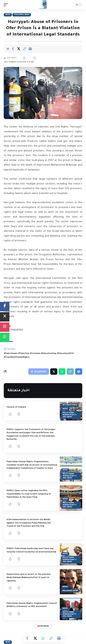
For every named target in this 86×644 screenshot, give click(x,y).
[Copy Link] (24, 49)
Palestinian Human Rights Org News (70, 415)
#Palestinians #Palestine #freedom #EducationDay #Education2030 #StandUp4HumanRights (39, 355)
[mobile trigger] (7, 5)
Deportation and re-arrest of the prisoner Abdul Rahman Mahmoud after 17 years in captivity (29, 578)
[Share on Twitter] (19, 49)
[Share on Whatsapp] (43, 638)
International (70, 405)
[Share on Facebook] (13, 49)
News (8, 15)
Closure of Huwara (16, 407)
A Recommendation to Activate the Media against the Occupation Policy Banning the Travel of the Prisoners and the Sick (29, 523)
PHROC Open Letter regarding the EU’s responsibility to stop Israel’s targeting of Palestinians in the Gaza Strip (29, 494)
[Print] (30, 49)
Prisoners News (22, 15)
